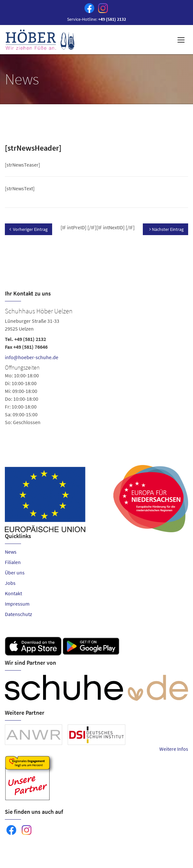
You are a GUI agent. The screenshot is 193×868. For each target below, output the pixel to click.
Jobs (10, 583)
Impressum (17, 604)
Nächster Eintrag (166, 229)
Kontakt (13, 593)
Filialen (13, 562)
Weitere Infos (174, 749)
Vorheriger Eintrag (28, 229)
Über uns (15, 572)
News (11, 552)
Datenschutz (18, 614)
